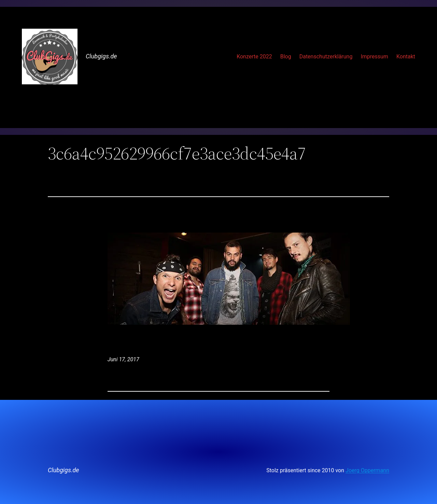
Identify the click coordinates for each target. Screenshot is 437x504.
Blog (286, 57)
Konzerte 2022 (254, 57)
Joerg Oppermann (367, 470)
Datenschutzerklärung (326, 57)
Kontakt (406, 57)
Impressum (374, 57)
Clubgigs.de (101, 56)
